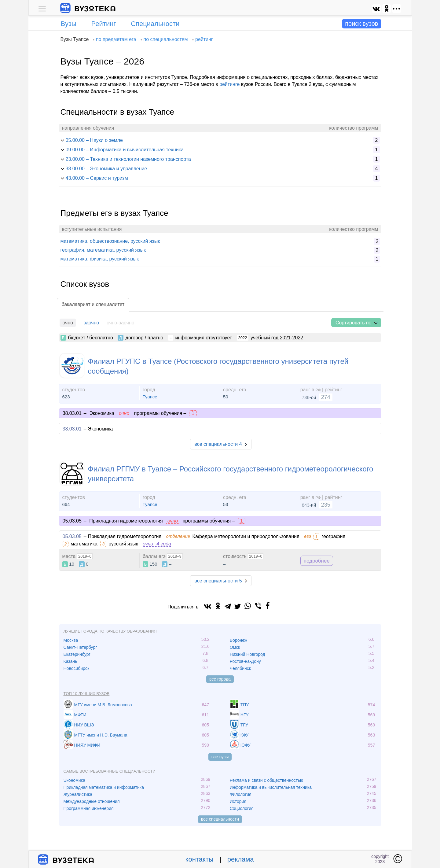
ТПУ (245, 705)
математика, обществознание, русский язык (110, 241)
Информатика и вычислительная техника (271, 787)
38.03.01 (72, 429)
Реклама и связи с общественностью (267, 780)
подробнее (317, 561)
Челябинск (240, 668)
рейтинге (229, 84)
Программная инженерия (89, 808)
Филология (241, 794)
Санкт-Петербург (80, 647)
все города (220, 679)
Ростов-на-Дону (245, 661)
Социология (242, 808)
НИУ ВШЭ (84, 725)
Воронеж (238, 640)
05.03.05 (72, 536)
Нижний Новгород (248, 654)
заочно (92, 323)
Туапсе (150, 397)
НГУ (245, 715)
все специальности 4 (218, 444)
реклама (241, 859)
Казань (70, 661)
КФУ (245, 735)
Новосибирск (77, 668)
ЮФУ (246, 745)
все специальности (220, 819)
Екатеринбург (77, 654)
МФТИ (80, 715)
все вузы (220, 757)
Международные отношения (92, 801)
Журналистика (78, 794)
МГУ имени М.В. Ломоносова (103, 705)
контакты (200, 859)
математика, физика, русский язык (100, 259)
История (238, 801)
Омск (235, 647)
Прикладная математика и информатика (104, 787)
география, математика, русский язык (103, 250)
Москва (71, 640)
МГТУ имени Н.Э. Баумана (101, 735)
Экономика (74, 780)
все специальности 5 (218, 581)
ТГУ (244, 725)
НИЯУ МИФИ (87, 745)
